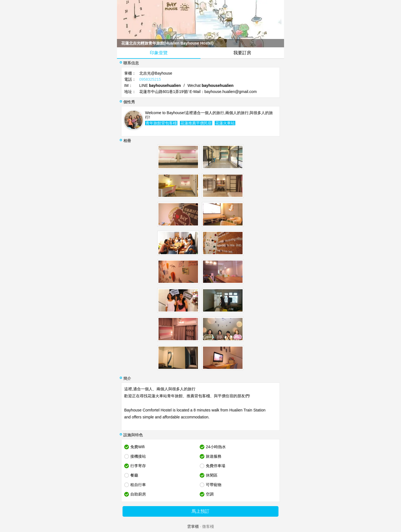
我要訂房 (242, 53)
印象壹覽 (159, 53)
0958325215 (150, 79)
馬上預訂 (200, 511)
